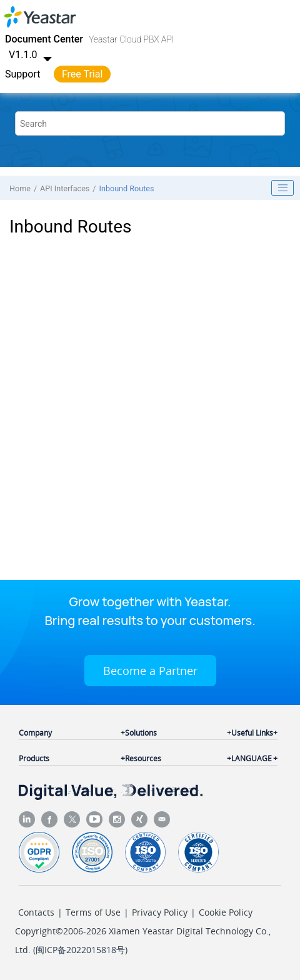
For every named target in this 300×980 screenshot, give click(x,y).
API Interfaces (65, 188)
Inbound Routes (127, 188)
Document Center (44, 39)
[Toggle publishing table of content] (282, 188)
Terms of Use (93, 912)
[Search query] (150, 123)
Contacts (36, 912)
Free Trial (82, 74)
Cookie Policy (226, 912)
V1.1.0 (32, 55)
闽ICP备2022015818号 (80, 950)
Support (22, 74)
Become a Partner (150, 671)
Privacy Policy (160, 912)
